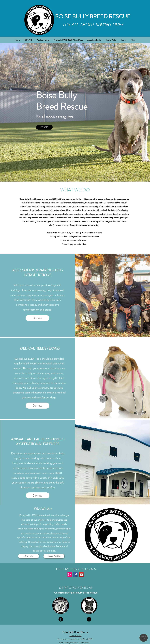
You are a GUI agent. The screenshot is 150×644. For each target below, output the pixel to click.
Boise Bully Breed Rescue (75, 632)
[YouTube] (81, 575)
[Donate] (37, 318)
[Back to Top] (144, 638)
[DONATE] (44, 127)
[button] (43, 40)
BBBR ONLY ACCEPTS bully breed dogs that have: (74, 233)
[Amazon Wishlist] (54, 556)
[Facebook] (76, 575)
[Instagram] (70, 575)
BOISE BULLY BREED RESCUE (93, 16)
